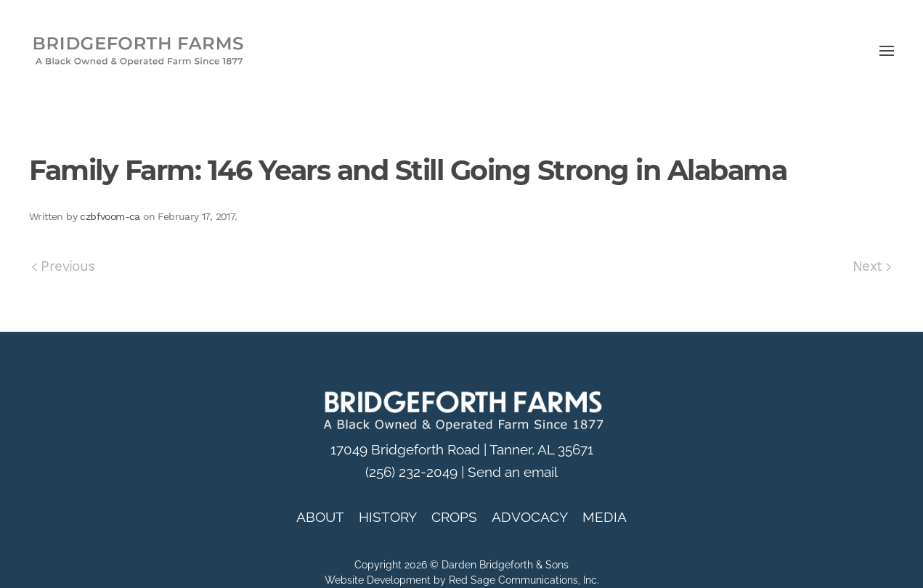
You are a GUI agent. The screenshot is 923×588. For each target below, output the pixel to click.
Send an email (513, 472)
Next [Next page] (872, 266)
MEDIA (605, 517)
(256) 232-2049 (411, 472)
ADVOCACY (530, 517)
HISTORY (388, 517)
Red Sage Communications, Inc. (524, 580)
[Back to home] (138, 51)
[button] (887, 51)
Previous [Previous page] (64, 266)
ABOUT (320, 517)
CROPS (454, 517)
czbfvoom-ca (110, 216)
